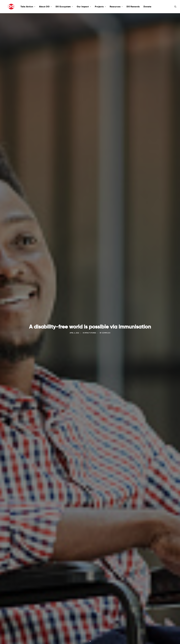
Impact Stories (90, 55)
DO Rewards (125, 7)
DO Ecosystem (56, 7)
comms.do (106, 55)
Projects (92, 7)
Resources (108, 7)
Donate (139, 7)
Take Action (20, 7)
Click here (90, 545)
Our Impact (76, 7)
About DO (37, 7)
